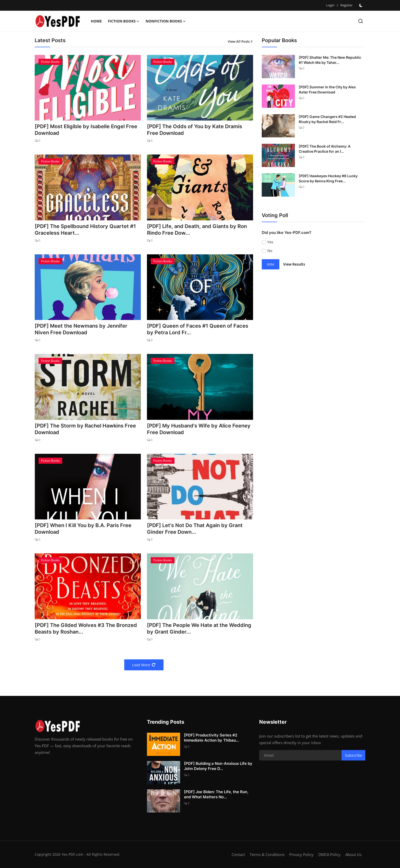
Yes (270, 242)
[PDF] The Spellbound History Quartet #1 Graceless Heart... (85, 230)
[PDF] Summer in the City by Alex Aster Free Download (327, 90)
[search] (361, 21)
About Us (353, 854)
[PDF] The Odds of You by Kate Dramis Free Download (195, 130)
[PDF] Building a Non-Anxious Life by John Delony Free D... (218, 766)
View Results (294, 264)
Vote (271, 264)
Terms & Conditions (267, 854)
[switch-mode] (361, 5)
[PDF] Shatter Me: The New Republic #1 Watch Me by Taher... (330, 60)
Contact (238, 854)
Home (96, 21)
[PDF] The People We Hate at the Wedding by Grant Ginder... (199, 628)
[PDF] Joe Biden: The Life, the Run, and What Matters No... (216, 794)
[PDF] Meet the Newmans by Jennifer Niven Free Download (81, 329)
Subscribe (353, 755)
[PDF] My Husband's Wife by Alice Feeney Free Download (199, 429)
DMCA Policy (329, 854)
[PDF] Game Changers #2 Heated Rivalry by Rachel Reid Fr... (327, 119)
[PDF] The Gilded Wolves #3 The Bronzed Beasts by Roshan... (86, 628)
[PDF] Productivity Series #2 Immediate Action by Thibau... (211, 738)
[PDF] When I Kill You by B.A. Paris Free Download (83, 529)
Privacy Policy (301, 854)
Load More (144, 665)
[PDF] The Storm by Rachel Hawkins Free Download (85, 429)
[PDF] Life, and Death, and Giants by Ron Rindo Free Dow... (197, 230)
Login (330, 5)
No (270, 251)
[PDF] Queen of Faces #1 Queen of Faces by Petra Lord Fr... (198, 329)
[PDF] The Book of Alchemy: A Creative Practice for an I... (325, 149)
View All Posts (240, 41)
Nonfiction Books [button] (166, 21)
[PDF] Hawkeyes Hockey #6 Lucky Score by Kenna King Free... (328, 178)
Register (346, 5)
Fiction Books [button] (124, 21)
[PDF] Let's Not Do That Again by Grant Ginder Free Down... (195, 529)
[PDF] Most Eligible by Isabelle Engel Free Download (86, 130)
